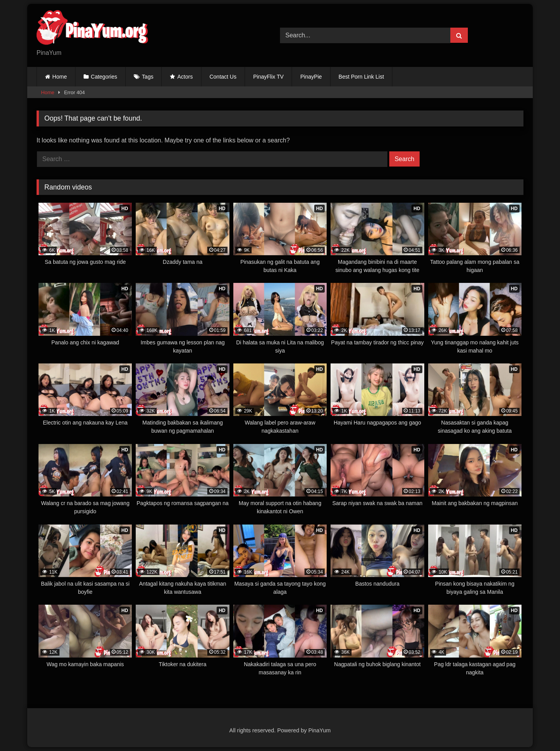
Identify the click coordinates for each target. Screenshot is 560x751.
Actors (185, 77)
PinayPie (311, 77)
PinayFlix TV (268, 77)
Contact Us (223, 77)
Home (60, 77)
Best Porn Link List (361, 77)
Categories (104, 77)
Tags (148, 77)
